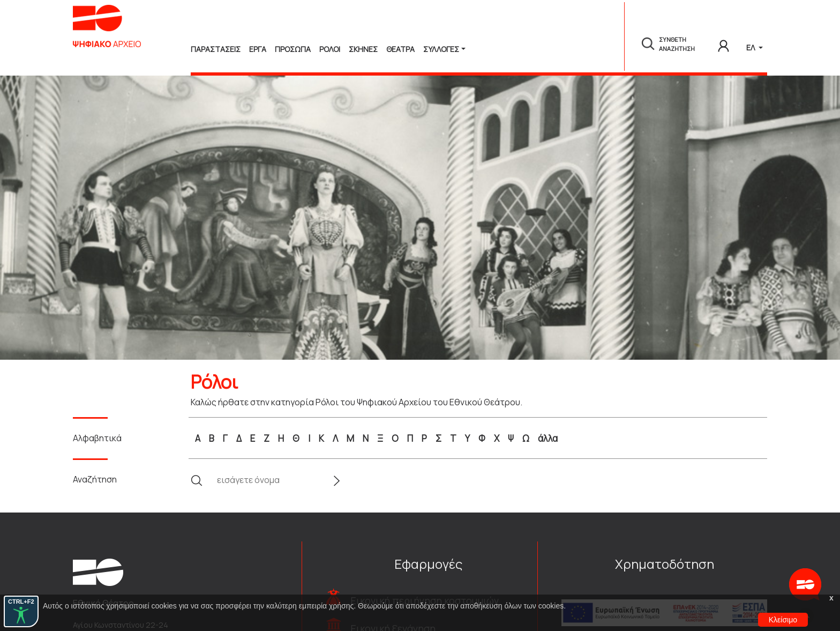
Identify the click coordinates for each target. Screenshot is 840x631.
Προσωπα (293, 49)
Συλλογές (441, 49)
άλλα (548, 438)
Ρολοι (330, 49)
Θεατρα (400, 49)
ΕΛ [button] (751, 47)
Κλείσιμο (783, 620)
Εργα (258, 49)
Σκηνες (363, 49)
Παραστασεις (216, 49)
